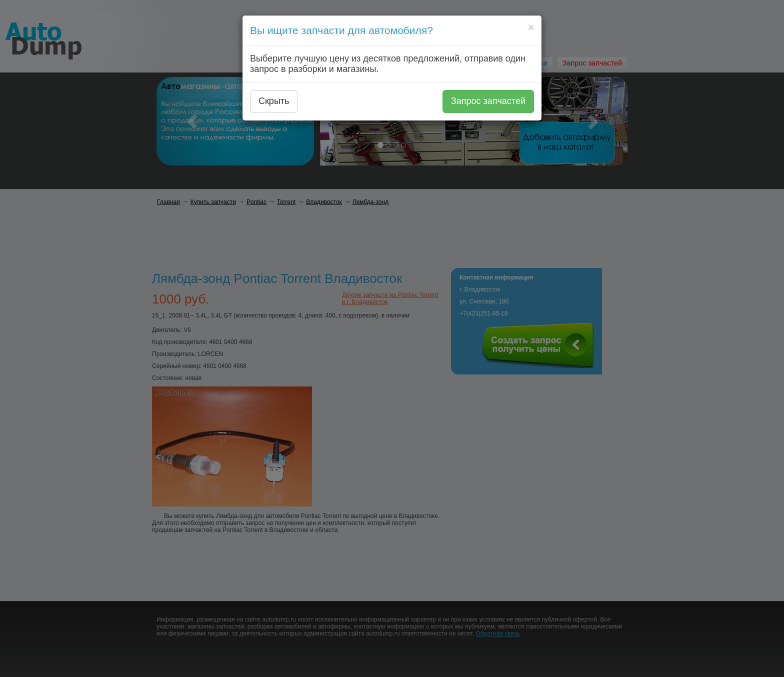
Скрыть (274, 101)
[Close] (531, 27)
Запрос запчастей (488, 101)
